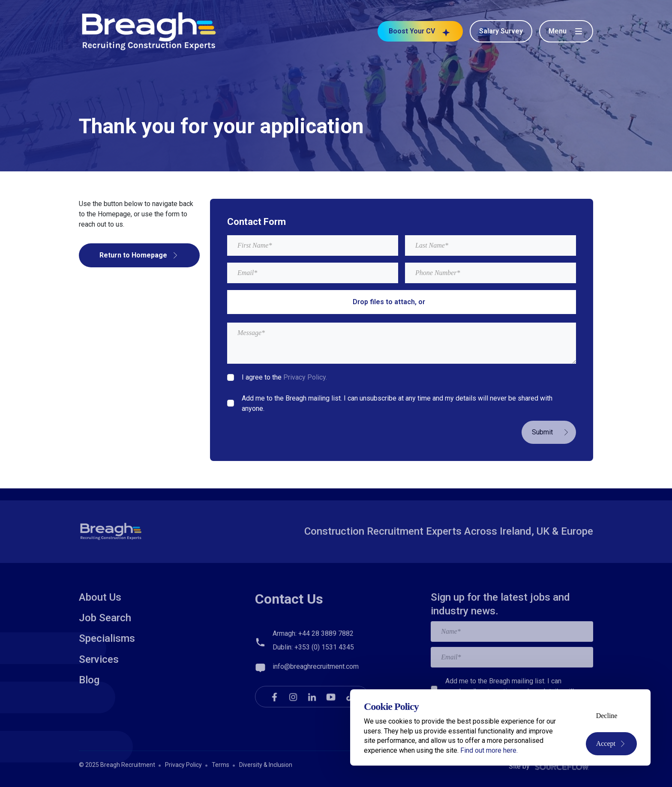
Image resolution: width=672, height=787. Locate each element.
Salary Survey (501, 31)
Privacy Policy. (305, 377)
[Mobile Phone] (490, 273)
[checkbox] (231, 377)
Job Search (105, 648)
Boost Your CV (420, 31)
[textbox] (313, 245)
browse (439, 302)
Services (99, 689)
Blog (89, 710)
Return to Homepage (139, 255)
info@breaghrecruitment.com (316, 696)
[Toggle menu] (566, 31)
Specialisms (107, 668)
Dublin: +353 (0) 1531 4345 (313, 677)
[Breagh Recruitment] (149, 31)
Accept (611, 744)
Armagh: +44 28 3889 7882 (313, 663)
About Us (100, 627)
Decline (607, 716)
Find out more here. (489, 750)
